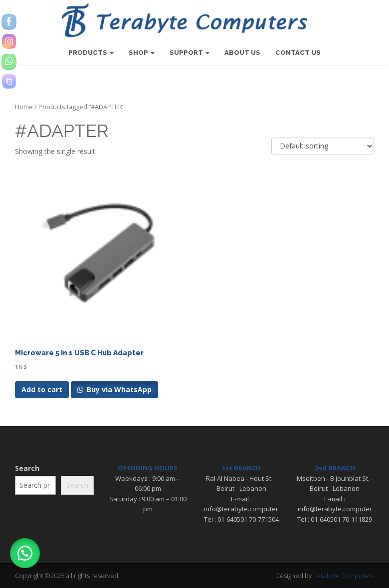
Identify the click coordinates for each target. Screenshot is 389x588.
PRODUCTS (91, 53)
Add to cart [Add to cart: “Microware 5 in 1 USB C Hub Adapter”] (42, 389)
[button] (25, 553)
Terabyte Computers (344, 576)
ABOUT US (242, 53)
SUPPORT (190, 53)
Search (27, 468)
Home (24, 107)
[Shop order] (323, 146)
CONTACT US (298, 53)
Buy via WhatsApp (118, 389)
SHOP (142, 53)
